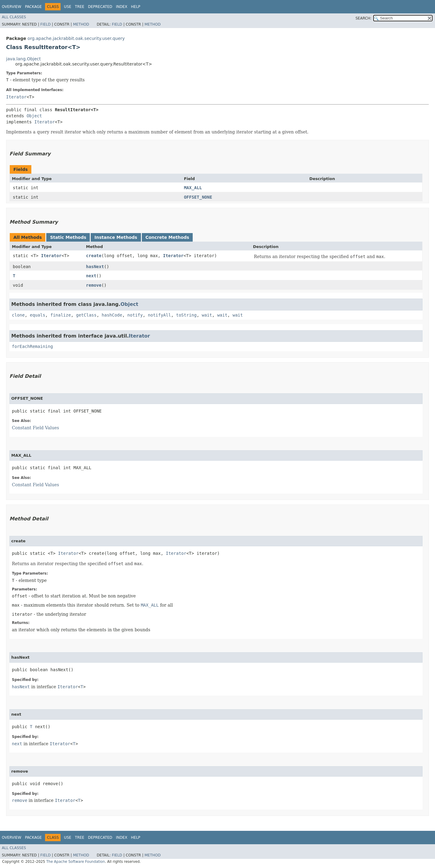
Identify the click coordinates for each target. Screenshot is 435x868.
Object (34, 116)
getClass (86, 315)
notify (135, 315)
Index (122, 7)
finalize (60, 315)
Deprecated (100, 7)
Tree (80, 7)
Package (33, 7)
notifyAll (160, 315)
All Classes (14, 17)
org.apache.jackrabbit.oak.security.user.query (76, 38)
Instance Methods (116, 237)
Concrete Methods (167, 237)
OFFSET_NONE (198, 197)
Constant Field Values (35, 428)
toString (186, 315)
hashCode (112, 315)
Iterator (16, 97)
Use (68, 7)
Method (81, 24)
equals (38, 315)
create (94, 256)
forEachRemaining (32, 346)
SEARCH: (364, 18)
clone (18, 315)
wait (207, 315)
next (91, 276)
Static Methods (68, 237)
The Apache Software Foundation (76, 862)
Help (136, 7)
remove (94, 285)
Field (45, 24)
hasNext (95, 267)
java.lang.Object (23, 59)
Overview (12, 7)
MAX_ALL (193, 188)
